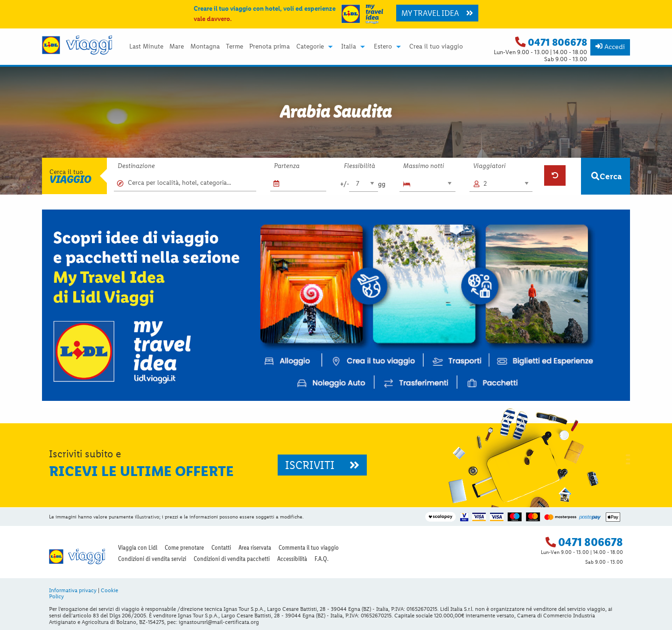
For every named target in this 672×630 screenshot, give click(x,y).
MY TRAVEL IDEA (437, 13)
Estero (383, 47)
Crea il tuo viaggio (436, 47)
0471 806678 (557, 42)
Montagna (205, 47)
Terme (234, 47)
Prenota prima (269, 47)
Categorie (310, 47)
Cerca (606, 176)
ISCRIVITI (322, 465)
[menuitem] (146, 47)
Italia (349, 47)
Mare (177, 47)
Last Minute (146, 47)
